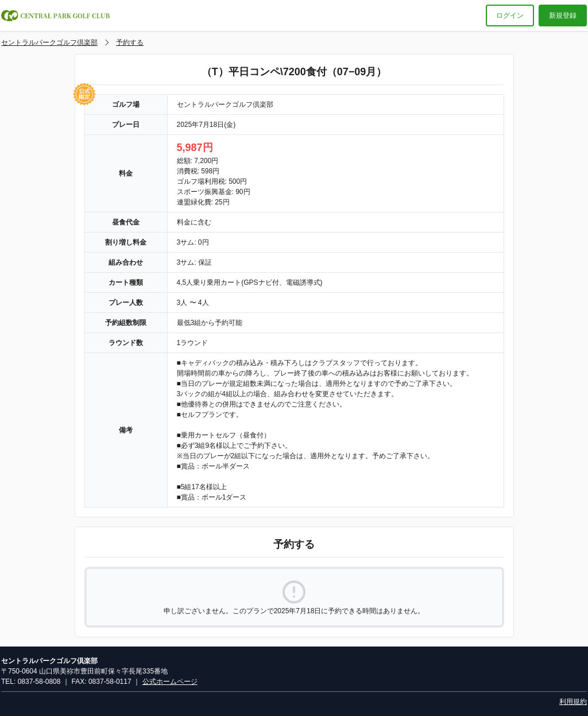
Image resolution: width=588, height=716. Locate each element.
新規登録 (563, 16)
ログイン (510, 16)
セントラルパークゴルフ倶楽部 (49, 42)
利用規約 (573, 702)
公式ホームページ (170, 682)
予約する (130, 42)
